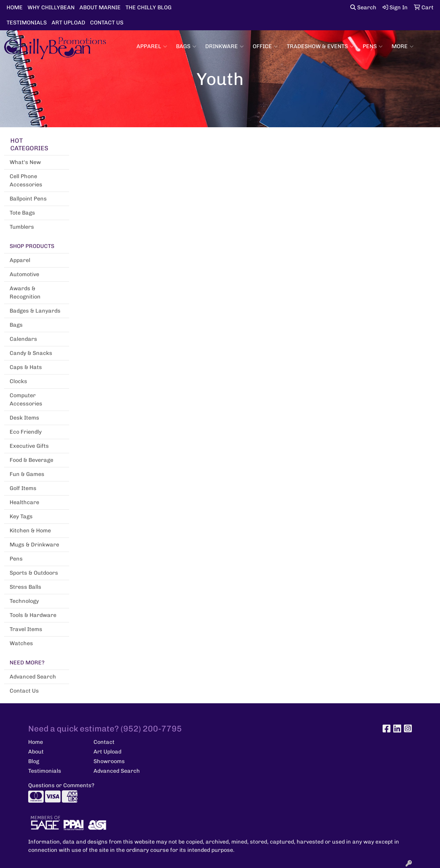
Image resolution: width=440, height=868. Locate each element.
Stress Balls (25, 587)
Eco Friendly (26, 432)
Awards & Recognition (25, 292)
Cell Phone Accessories (26, 180)
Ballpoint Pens (28, 199)
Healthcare (24, 502)
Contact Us (24, 691)
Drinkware (224, 46)
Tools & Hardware (33, 615)
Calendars (23, 339)
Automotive (24, 274)
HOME (15, 7)
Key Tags (21, 516)
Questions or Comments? (61, 785)
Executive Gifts (29, 446)
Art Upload (107, 752)
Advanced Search (33, 677)
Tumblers (22, 227)
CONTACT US (107, 23)
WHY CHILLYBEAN (51, 7)
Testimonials (45, 771)
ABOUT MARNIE (100, 7)
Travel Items (26, 629)
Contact (104, 742)
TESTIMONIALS (27, 23)
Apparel (152, 46)
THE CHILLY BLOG (148, 7)
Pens (373, 46)
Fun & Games (27, 474)
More (403, 46)
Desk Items (24, 418)
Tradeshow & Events (320, 46)
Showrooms (109, 761)
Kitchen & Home (30, 530)
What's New (25, 162)
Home (36, 742)
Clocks (18, 381)
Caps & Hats (26, 367)
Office (265, 46)
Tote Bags (22, 213)
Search (363, 7)
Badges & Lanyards (35, 311)
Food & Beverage (31, 460)
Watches (21, 643)
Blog (34, 761)
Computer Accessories (26, 399)
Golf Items (23, 488)
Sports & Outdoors (34, 573)
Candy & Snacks (31, 353)
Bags (186, 46)
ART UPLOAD (68, 23)
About (36, 752)
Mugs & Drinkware (34, 545)
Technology (24, 601)
